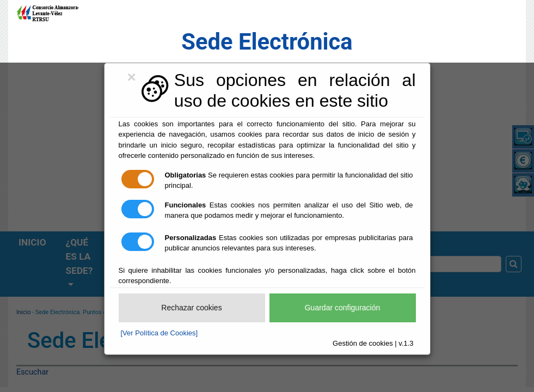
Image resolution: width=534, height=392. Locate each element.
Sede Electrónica (267, 42)
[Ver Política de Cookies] (159, 333)
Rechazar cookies (191, 308)
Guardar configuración (343, 308)
